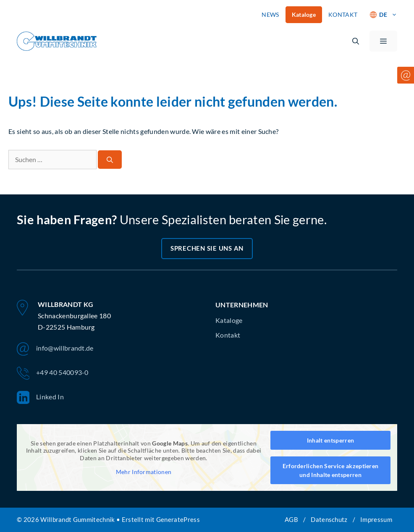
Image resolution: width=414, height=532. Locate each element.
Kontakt (228, 335)
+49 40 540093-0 (53, 373)
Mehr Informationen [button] (144, 472)
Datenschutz (329, 519)
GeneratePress (178, 519)
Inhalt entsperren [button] (330, 440)
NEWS (270, 14)
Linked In (40, 398)
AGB (291, 519)
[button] (356, 41)
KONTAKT (343, 14)
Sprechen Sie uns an (207, 248)
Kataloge (304, 14)
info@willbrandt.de (55, 349)
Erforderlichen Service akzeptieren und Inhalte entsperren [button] (331, 470)
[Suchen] (110, 160)
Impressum (376, 519)
